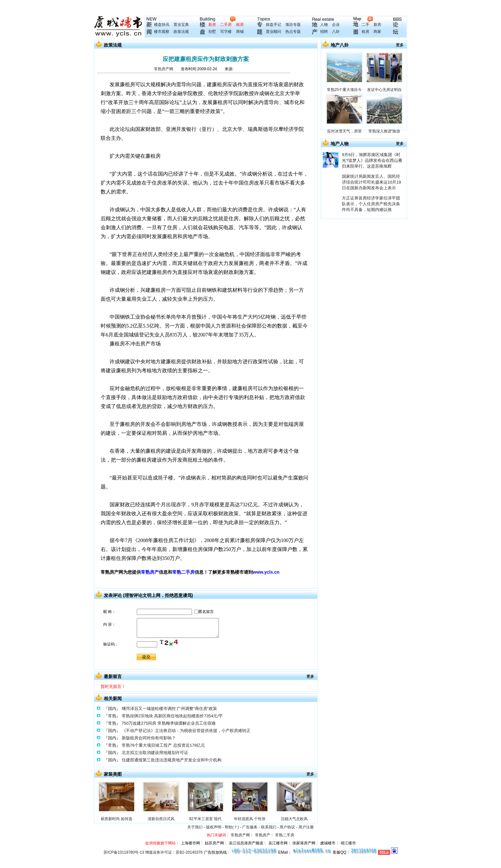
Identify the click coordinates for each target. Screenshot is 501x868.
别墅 (212, 32)
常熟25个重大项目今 (344, 90)
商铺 (240, 32)
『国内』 (112, 709)
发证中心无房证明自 (384, 90)
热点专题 (293, 32)
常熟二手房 (183, 572)
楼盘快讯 (162, 25)
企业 (336, 25)
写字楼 (226, 32)
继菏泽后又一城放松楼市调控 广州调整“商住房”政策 (169, 709)
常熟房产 (150, 572)
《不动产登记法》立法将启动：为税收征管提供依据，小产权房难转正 (186, 731)
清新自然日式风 (161, 819)
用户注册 (306, 827)
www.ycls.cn (266, 572)
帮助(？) (232, 827)
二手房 (226, 25)
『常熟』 (112, 716)
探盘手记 (274, 25)
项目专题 (293, 25)
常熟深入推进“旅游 (384, 131)
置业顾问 (274, 32)
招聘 (324, 32)
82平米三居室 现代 (205, 819)
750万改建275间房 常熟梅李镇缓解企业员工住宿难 (169, 723)
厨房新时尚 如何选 (116, 819)
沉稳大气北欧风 (294, 819)
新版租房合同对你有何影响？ (149, 738)
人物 (324, 25)
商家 (377, 32)
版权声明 (214, 827)
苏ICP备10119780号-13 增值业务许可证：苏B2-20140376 (153, 852)
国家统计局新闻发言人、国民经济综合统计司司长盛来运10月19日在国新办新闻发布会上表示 (371, 182)
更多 (310, 676)
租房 (240, 25)
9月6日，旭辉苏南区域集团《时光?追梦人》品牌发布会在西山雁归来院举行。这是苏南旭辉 (372, 160)
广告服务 (250, 827)
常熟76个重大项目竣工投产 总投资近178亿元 (163, 745)
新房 (212, 25)
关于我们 (195, 827)
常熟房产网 (164, 69)
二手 (366, 25)
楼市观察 (162, 32)
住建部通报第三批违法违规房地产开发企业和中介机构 (172, 760)
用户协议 (287, 827)
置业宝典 (181, 25)
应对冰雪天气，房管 (344, 131)
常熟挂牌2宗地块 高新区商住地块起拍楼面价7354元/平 (172, 716)
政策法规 (181, 32)
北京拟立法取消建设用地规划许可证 (155, 753)
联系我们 (269, 827)
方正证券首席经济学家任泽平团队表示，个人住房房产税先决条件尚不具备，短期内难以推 (371, 204)
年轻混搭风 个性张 (250, 819)
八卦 (336, 32)
